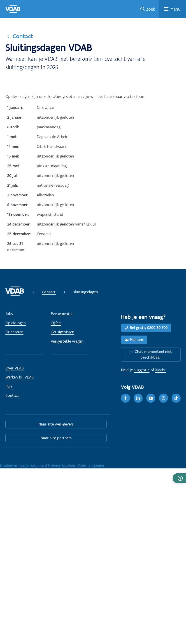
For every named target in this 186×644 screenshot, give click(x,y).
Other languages (90, 465)
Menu (176, 9)
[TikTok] (176, 398)
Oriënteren (14, 332)
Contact (23, 36)
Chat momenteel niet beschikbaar (153, 354)
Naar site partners (56, 438)
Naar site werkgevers (56, 424)
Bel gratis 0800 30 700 (149, 328)
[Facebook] (126, 398)
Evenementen (62, 314)
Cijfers (56, 323)
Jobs (9, 314)
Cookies (69, 465)
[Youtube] (151, 398)
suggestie (142, 370)
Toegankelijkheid (33, 465)
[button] (179, 478)
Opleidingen (16, 323)
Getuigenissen (63, 332)
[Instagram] (163, 398)
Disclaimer (9, 465)
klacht (161, 370)
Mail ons (137, 340)
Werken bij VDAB (20, 377)
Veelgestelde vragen (67, 341)
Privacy (55, 465)
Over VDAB (15, 368)
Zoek (151, 9)
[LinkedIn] (138, 398)
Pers (9, 386)
